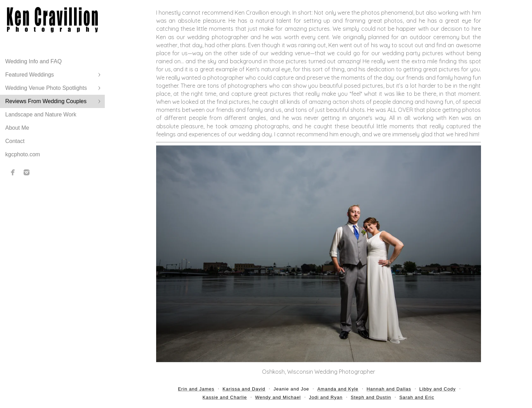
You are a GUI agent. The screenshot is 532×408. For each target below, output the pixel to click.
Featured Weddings (30, 75)
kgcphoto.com (23, 154)
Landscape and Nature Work (41, 114)
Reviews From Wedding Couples (46, 101)
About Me (17, 128)
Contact (15, 141)
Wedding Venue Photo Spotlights (46, 88)
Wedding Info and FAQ (34, 61)
